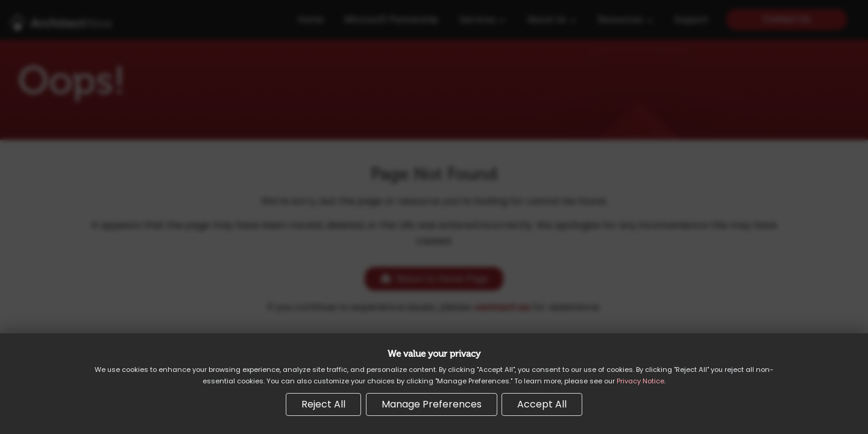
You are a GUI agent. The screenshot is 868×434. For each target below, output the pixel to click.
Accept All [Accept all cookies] (542, 404)
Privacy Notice (640, 381)
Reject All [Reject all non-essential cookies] (323, 404)
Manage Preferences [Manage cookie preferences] (432, 404)
